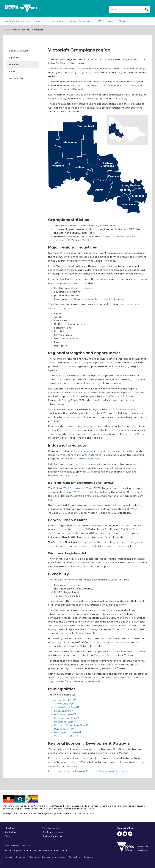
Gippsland (14, 58)
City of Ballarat (64, 704)
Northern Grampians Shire (71, 725)
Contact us (10, 832)
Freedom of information (54, 857)
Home (6, 30)
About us (123, 21)
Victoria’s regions (51, 828)
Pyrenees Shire (64, 729)
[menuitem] (23, 51)
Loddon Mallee (16, 78)
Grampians (15, 65)
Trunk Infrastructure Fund (85, 459)
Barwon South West (19, 51)
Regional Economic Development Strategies (101, 771)
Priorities (36, 21)
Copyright (34, 857)
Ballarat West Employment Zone (73, 488)
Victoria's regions (55, 21)
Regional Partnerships (80, 21)
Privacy (9, 857)
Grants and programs (15, 21)
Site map (88, 857)
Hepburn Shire (64, 711)
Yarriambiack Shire (66, 736)
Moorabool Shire (65, 722)
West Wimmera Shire (67, 733)
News (110, 21)
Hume (12, 71)
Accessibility (75, 857)
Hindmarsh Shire (65, 715)
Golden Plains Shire (66, 707)
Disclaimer (21, 857)
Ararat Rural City (65, 700)
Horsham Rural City (67, 718)
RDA (99, 21)
